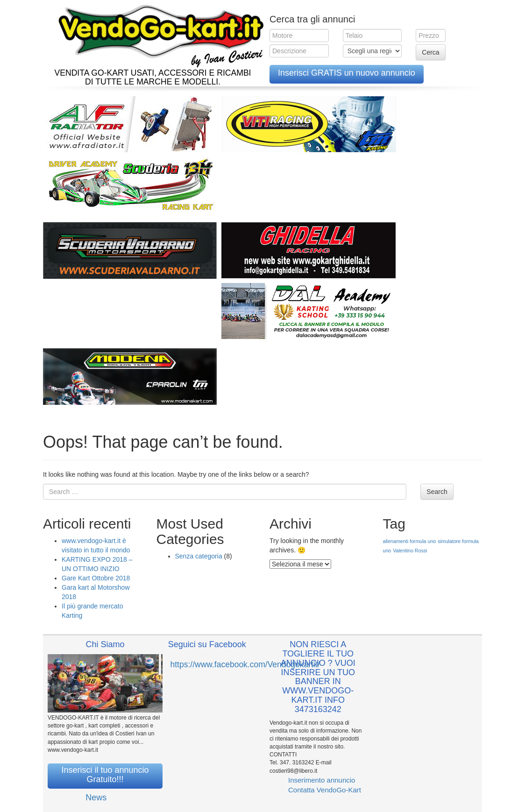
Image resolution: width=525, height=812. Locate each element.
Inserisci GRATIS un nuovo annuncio (347, 73)
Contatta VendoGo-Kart (325, 790)
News (96, 798)
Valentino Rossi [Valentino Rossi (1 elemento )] (410, 551)
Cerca (430, 52)
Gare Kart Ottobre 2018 (96, 578)
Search (437, 492)
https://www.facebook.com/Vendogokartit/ (245, 664)
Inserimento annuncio (322, 780)
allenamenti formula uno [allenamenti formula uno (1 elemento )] (410, 541)
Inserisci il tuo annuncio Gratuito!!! (105, 775)
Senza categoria (199, 556)
